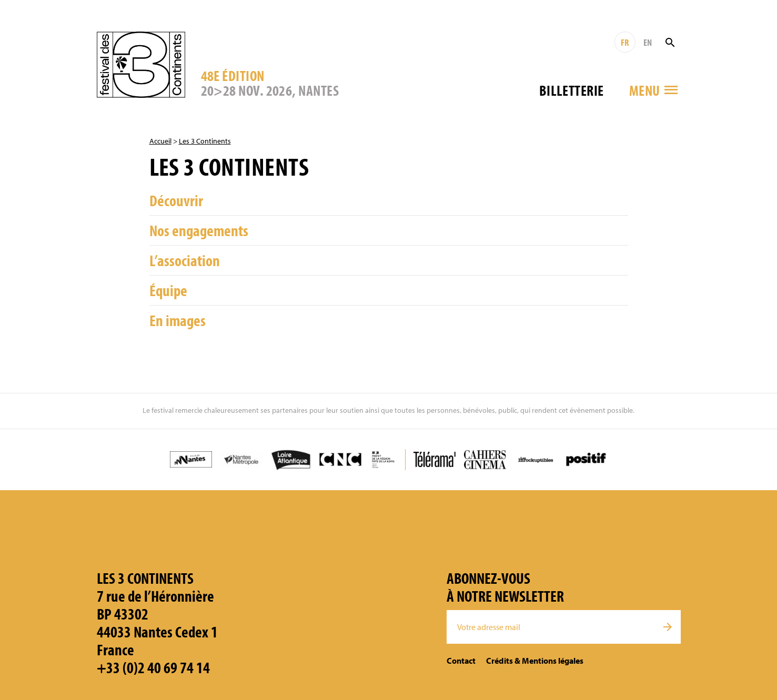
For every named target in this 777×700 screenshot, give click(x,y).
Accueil (160, 141)
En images (178, 320)
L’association (185, 260)
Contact (461, 661)
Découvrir (176, 200)
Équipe (168, 290)
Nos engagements (199, 230)
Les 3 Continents (205, 141)
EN (648, 42)
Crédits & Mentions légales (535, 661)
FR (625, 42)
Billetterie (572, 90)
